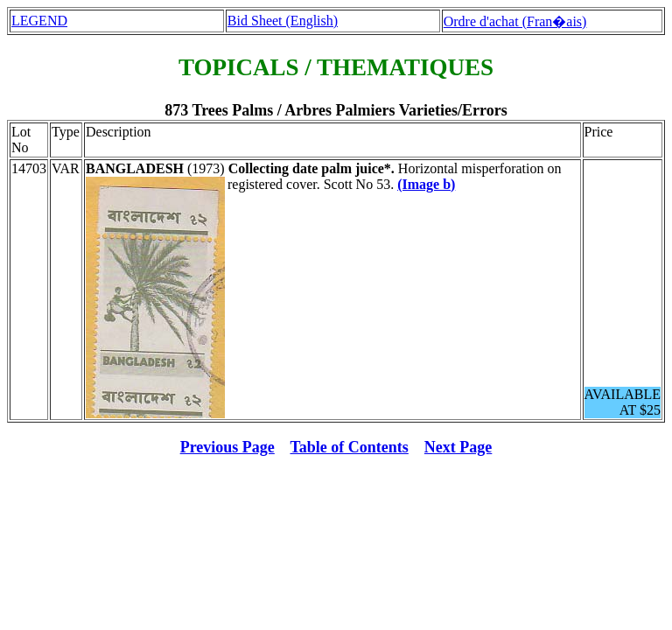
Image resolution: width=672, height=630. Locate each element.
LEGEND (39, 21)
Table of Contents (350, 447)
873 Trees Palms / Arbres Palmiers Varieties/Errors (336, 110)
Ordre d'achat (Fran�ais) (515, 21)
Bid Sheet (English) (283, 21)
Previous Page (227, 447)
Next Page (458, 447)
